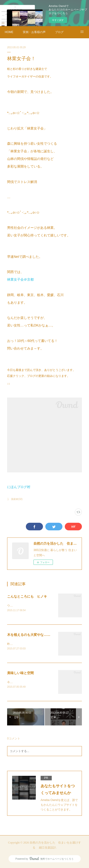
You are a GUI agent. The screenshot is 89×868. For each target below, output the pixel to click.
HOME (9, 32)
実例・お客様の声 (34, 32)
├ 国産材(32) (15, 499)
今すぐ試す (58, 20)
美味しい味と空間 (20, 674)
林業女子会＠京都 (20, 279)
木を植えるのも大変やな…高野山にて (35, 635)
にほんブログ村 (19, 487)
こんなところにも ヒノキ (27, 596)
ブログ (59, 32)
